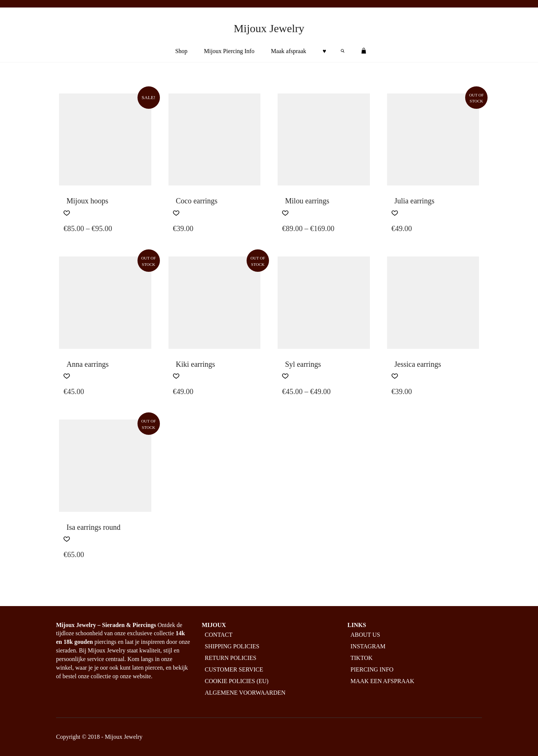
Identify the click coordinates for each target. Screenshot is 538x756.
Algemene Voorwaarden (245, 693)
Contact (219, 635)
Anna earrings (88, 364)
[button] (67, 213)
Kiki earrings (196, 364)
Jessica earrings (418, 364)
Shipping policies (232, 646)
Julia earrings (415, 201)
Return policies (231, 658)
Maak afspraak (289, 51)
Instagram (368, 646)
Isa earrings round (93, 527)
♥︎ (325, 51)
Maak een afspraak (382, 681)
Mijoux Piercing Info (229, 51)
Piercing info (372, 669)
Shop (181, 51)
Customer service (234, 669)
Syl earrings (303, 364)
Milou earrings (307, 201)
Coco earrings (197, 201)
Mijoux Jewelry (269, 28)
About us (365, 635)
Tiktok (361, 658)
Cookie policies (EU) (237, 681)
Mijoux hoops (87, 201)
